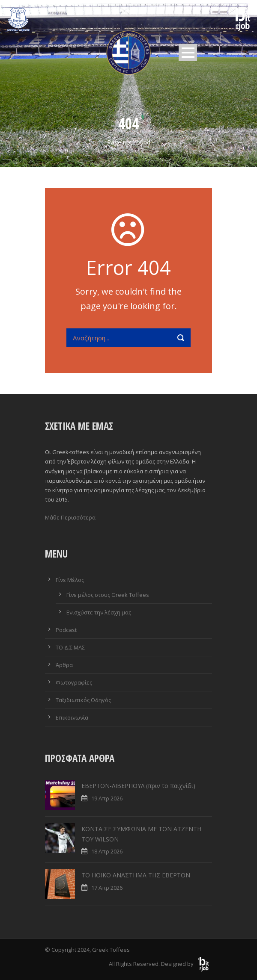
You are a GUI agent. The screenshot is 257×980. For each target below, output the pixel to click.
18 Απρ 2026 (107, 851)
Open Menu (188, 52)
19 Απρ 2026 (107, 798)
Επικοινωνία (72, 717)
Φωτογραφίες (74, 682)
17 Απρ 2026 (107, 888)
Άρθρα (64, 665)
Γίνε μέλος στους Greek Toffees (108, 595)
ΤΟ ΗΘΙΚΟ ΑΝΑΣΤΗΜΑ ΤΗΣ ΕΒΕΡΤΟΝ (136, 875)
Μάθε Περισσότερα (70, 517)
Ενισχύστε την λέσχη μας (99, 612)
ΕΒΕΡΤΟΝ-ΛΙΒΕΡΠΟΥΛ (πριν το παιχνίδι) (138, 786)
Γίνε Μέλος (70, 580)
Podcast (66, 630)
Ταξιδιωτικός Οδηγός (83, 700)
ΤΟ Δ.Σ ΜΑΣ (70, 647)
